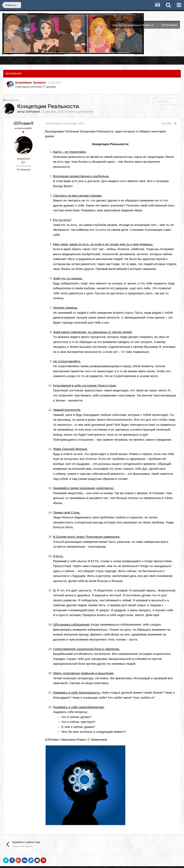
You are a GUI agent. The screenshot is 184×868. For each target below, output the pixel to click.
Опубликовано (63, 123)
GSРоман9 (33, 112)
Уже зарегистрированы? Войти (133, 25)
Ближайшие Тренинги (30, 83)
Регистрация (170, 25)
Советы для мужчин (80, 112)
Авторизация (12, 100)
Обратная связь (92, 857)
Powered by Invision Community (92, 862)
